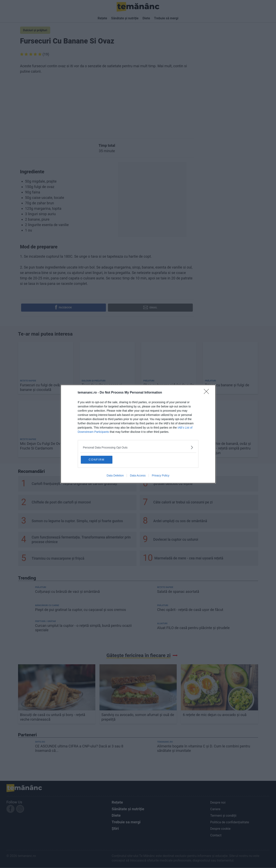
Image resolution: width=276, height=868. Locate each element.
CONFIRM (100, 460)
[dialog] (138, 434)
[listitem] (138, 447)
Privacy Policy (161, 476)
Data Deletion (115, 476)
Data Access (138, 476)
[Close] (208, 393)
